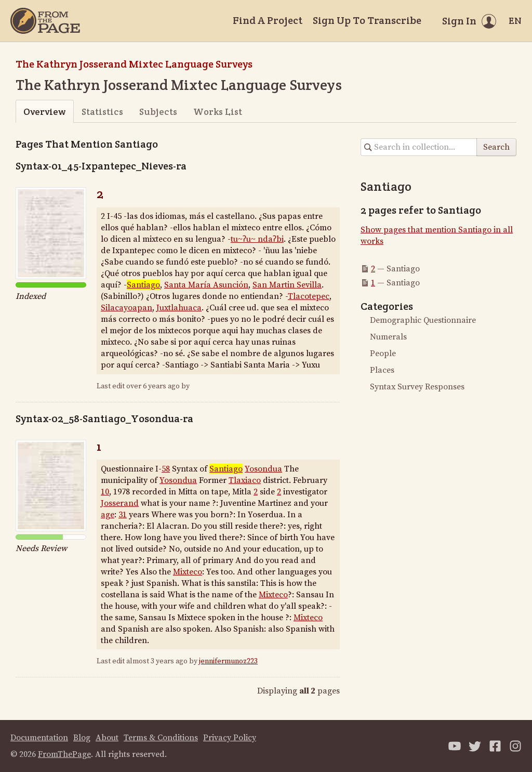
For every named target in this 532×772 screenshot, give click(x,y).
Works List (218, 112)
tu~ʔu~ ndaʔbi (257, 239)
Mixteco (188, 572)
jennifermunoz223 (228, 661)
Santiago (143, 285)
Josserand (120, 503)
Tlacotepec (309, 296)
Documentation (39, 738)
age (108, 515)
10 (105, 492)
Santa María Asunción (206, 285)
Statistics (102, 112)
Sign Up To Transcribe (367, 20)
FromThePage (64, 754)
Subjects (158, 112)
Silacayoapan (127, 308)
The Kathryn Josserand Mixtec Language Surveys (134, 64)
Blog (82, 738)
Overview (44, 112)
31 (123, 515)
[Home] (45, 21)
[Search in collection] (419, 147)
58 (166, 469)
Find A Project (268, 20)
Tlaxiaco (245, 480)
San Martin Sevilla (287, 285)
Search (496, 147)
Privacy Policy (230, 738)
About (107, 738)
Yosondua (263, 469)
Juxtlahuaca (179, 308)
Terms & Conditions (161, 738)
